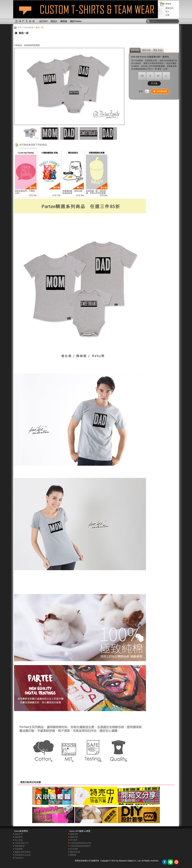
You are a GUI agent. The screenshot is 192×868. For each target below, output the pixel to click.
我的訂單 (19, 834)
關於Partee (76, 21)
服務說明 (74, 834)
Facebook (19, 858)
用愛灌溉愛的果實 (97, 153)
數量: (141, 91)
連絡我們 (19, 837)
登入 (167, 12)
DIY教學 (74, 840)
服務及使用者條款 (23, 852)
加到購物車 (160, 91)
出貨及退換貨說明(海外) (81, 846)
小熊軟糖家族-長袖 (49, 153)
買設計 (54, 21)
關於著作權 (75, 852)
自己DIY (43, 21)
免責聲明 (19, 849)
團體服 (64, 21)
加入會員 (19, 840)
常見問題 (74, 849)
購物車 (168, 4)
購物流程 (169, 8)
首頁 (19, 27)
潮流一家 (25, 12)
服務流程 (74, 837)
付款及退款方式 (22, 843)
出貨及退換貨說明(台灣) (81, 843)
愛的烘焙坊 (73, 153)
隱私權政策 (20, 846)
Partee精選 (28, 27)
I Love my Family (26, 153)
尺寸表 (154, 83)
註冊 (167, 15)
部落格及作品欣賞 (23, 855)
